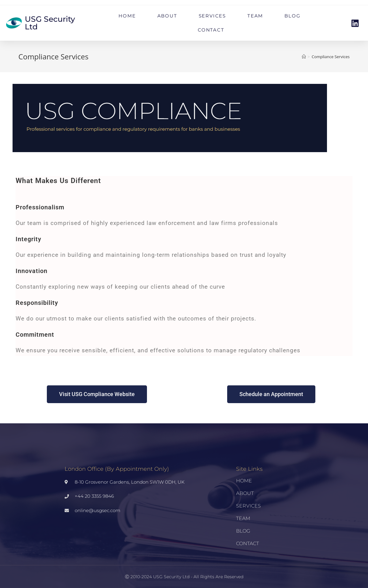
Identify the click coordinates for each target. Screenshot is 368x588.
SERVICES (212, 16)
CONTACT (211, 30)
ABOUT (167, 16)
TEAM (255, 16)
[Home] (304, 57)
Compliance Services (331, 57)
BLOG (292, 16)
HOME (127, 16)
